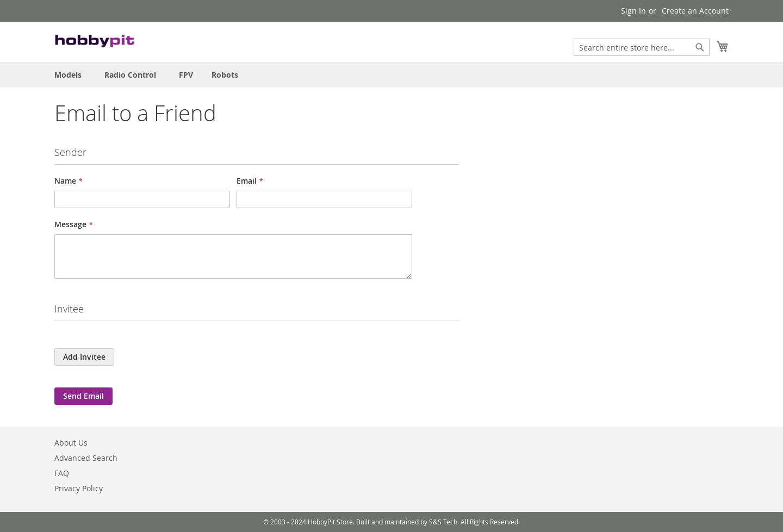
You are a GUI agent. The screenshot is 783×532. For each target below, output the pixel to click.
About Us (71, 443)
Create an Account (695, 11)
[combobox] (642, 47)
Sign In (633, 11)
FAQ (62, 473)
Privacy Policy (79, 488)
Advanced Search (86, 458)
